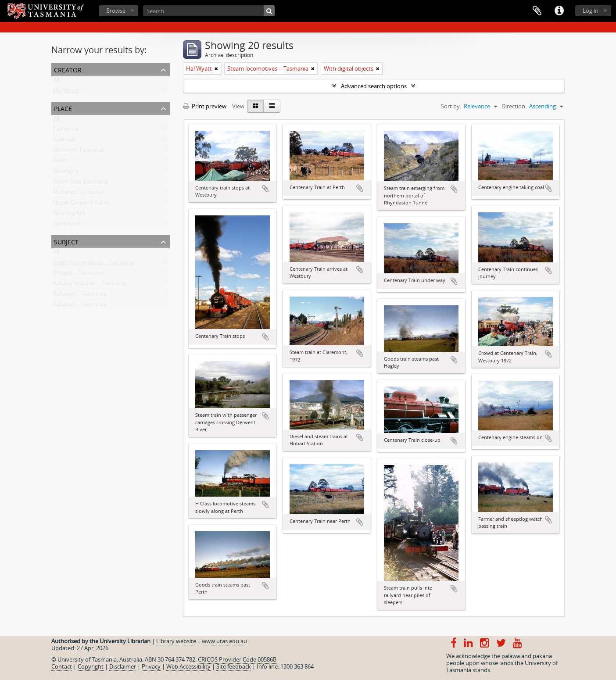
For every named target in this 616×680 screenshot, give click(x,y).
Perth (60, 162)
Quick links (559, 11)
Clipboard (537, 11)
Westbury (66, 173)
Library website (176, 641)
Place (63, 108)
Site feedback (234, 666)
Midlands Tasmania (78, 194)
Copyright (91, 666)
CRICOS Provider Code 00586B (237, 659)
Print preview (205, 106)
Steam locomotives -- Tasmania (94, 264)
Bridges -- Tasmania (78, 275)
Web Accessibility (188, 666)
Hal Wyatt (66, 92)
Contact (62, 666)
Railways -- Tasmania (80, 296)
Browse (116, 11)
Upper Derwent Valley (81, 204)
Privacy (151, 666)
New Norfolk (70, 215)
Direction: (514, 106)
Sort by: (451, 106)
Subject (66, 241)
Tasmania (66, 131)
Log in (591, 11)
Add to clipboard (265, 189)
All (56, 82)
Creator (68, 69)
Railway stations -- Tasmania (90, 285)
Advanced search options (374, 86)
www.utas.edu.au (224, 641)
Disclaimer (123, 666)
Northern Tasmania (79, 152)
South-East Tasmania (81, 183)
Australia (64, 141)
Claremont (67, 225)
